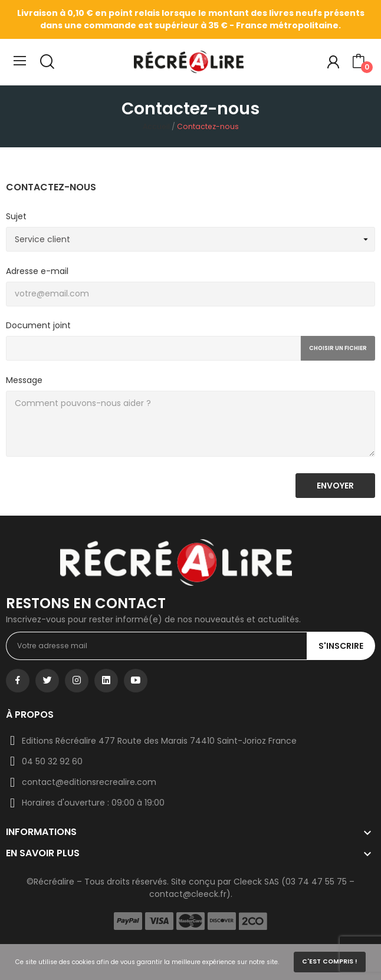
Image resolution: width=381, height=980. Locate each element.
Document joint (38, 325)
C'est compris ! (330, 961)
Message (24, 380)
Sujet (16, 216)
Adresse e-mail (37, 271)
